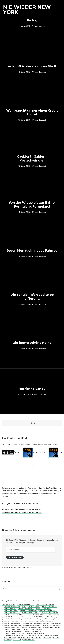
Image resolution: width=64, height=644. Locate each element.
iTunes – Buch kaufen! (9, 605)
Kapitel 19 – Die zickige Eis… (31, 619)
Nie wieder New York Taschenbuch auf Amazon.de (21, 510)
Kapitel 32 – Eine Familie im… (51, 627)
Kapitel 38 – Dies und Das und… (35, 634)
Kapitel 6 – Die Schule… (11, 611)
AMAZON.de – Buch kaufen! (25, 605)
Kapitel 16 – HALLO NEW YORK (32, 617)
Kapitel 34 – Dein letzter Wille (33, 630)
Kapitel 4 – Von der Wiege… (26, 609)
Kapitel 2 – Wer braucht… (50, 607)
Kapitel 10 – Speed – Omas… (31, 613)
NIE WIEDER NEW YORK (27, 9)
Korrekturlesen (47, 638)
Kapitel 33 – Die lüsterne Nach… (13, 630)
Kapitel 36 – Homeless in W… (34, 632)
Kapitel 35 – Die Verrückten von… (13, 632)
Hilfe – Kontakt (17, 640)
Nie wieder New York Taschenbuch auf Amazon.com (22, 512)
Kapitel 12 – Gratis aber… (11, 615)
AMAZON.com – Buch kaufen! (45, 605)
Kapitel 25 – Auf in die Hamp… (32, 623)
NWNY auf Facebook (10, 638)
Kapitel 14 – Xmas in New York (50, 615)
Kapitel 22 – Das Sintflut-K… (28, 621)
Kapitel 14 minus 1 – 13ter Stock (30, 615)
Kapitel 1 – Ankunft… (34, 607)
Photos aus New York (52, 636)
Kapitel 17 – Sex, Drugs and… (52, 617)
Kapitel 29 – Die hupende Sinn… (51, 625)
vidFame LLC (35, 601)
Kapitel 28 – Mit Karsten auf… (32, 625)
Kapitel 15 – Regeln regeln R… (12, 617)
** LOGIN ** (7, 640)
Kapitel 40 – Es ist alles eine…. (34, 636)
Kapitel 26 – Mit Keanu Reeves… (52, 623)
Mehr (32, 423)
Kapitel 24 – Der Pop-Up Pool (12, 623)
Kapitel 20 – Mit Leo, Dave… (50, 619)
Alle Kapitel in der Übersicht (12, 607)
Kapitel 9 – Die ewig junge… (12, 613)
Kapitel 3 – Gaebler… (10, 609)
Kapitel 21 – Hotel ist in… (11, 621)
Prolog (24, 607)
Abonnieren (15, 558)
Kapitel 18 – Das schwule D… (12, 619)
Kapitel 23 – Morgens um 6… (47, 621)
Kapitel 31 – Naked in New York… (31, 627)
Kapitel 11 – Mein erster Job (50, 613)
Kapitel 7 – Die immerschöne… (29, 611)
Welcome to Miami (29, 640)
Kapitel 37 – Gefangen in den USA (14, 634)
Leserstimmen (37, 638)
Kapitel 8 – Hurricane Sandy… (48, 611)
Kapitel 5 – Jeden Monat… (44, 609)
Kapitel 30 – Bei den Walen (12, 627)
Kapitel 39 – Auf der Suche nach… (14, 636)
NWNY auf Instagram (24, 638)
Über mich (56, 638)
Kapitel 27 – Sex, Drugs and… (12, 625)
